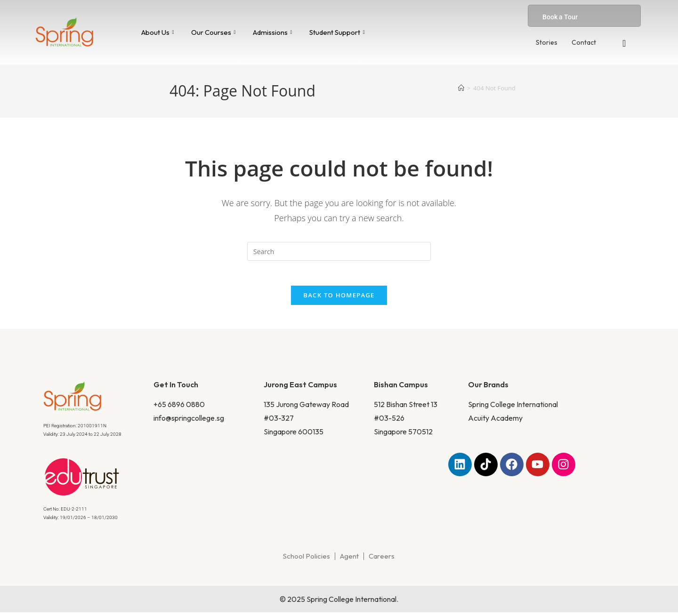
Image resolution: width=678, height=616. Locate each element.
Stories (547, 42)
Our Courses (214, 32)
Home (198, 147)
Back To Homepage (339, 299)
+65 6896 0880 (179, 408)
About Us (158, 32)
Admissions (273, 32)
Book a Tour (560, 17)
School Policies (307, 560)
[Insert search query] (339, 251)
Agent (349, 560)
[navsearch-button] (624, 43)
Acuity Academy (495, 422)
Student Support (337, 32)
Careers (382, 560)
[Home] (461, 88)
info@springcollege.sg (189, 422)
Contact (584, 42)
